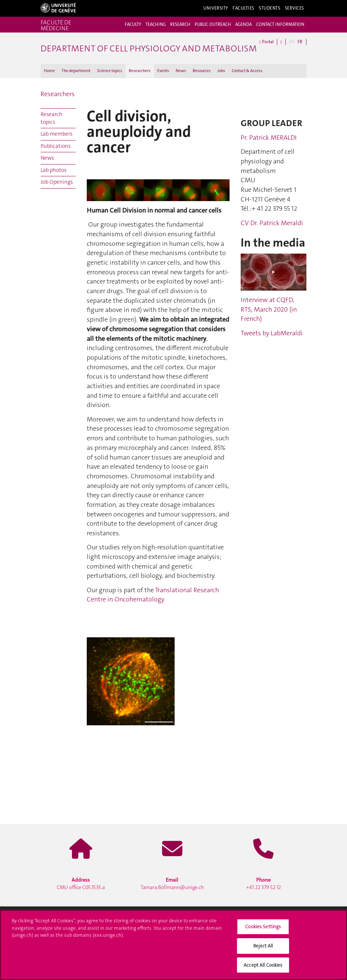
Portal (266, 42)
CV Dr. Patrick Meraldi (272, 223)
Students (270, 8)
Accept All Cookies (263, 968)
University (216, 8)
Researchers (140, 71)
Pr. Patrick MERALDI (269, 138)
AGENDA (243, 24)
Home (49, 71)
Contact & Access (247, 71)
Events (163, 71)
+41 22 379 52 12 (264, 884)
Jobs (221, 71)
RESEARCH (180, 24)
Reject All (263, 948)
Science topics (110, 71)
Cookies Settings (263, 929)
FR (300, 42)
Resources (202, 71)
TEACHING (156, 24)
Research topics (51, 118)
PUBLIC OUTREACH (213, 24)
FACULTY (133, 24)
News (181, 71)
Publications (56, 146)
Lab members (56, 134)
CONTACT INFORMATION (280, 24)
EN (292, 42)
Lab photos (54, 170)
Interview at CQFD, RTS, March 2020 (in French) (269, 309)
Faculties (243, 8)
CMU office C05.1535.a (81, 884)
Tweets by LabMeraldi (272, 333)
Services (295, 8)
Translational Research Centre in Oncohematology (153, 595)
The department (76, 71)
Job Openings (57, 182)
